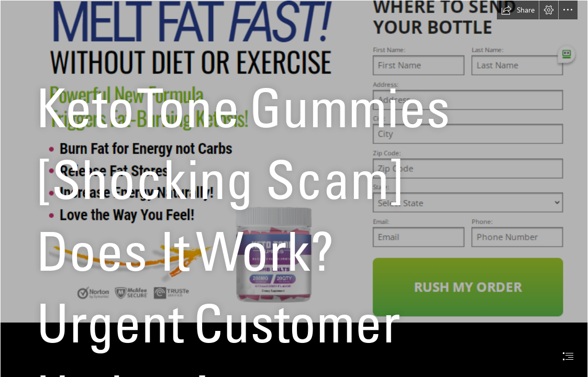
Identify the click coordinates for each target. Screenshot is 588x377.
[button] (518, 10)
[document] (294, 188)
